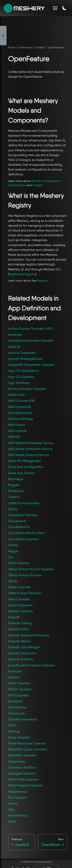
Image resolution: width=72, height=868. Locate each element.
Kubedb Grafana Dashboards (29, 635)
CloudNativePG (19, 527)
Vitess (12, 821)
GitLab (13, 581)
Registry (42, 281)
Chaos (13, 509)
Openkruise (16, 713)
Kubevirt (14, 677)
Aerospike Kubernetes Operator (31, 341)
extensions (25, 47)
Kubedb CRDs (19, 629)
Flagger (13, 551)
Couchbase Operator (23, 539)
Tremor (13, 803)
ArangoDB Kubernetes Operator (31, 365)
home (12, 47)
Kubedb (14, 617)
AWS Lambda (17, 431)
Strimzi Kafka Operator (23, 779)
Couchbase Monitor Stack (26, 533)
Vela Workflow (18, 815)
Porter (12, 725)
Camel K (14, 497)
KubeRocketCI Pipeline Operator (31, 665)
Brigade (14, 485)
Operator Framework (22, 719)
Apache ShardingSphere (25, 359)
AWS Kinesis (17, 425)
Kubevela (15, 671)
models (40, 47)
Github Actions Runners (25, 575)
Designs (38, 185)
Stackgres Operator (22, 773)
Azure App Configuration (26, 467)
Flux (11, 557)
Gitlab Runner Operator (25, 593)
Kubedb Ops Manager (24, 647)
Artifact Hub (16, 395)
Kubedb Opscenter (22, 653)
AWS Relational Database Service (31, 443)
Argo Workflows (19, 383)
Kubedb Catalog (20, 623)
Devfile (13, 545)
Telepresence (18, 791)
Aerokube (15, 335)
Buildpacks (16, 491)
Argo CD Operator (21, 377)
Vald (11, 809)
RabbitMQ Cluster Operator (28, 749)
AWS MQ (14, 437)
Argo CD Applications (24, 371)
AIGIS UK (14, 347)
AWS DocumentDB (21, 401)
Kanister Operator (21, 611)
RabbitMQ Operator (22, 755)
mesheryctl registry (22, 274)
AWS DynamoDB (20, 407)
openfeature (56, 47)
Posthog (14, 731)
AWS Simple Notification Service (30, 449)
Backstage (16, 479)
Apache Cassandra (22, 353)
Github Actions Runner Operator (31, 569)
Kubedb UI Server (21, 659)
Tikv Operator (17, 797)
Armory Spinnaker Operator (27, 389)
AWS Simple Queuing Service (29, 455)
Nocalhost (15, 701)
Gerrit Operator (19, 563)
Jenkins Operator (20, 605)
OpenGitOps (17, 707)
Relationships (17, 185)
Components (51, 181)
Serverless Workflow (22, 767)
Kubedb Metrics (20, 641)
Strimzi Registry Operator (26, 785)
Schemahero (17, 761)
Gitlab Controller (19, 587)
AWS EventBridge (21, 419)
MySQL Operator (20, 689)
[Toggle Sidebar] (3, 36)
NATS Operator (19, 695)
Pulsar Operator (19, 737)
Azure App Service (21, 473)
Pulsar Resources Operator (27, 743)
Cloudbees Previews (23, 515)
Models (37, 181)
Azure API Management (24, 461)
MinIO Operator (19, 683)
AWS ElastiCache (20, 413)
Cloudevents (17, 521)
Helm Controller (19, 599)
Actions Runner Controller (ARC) (31, 329)
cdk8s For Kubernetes (24, 503)
